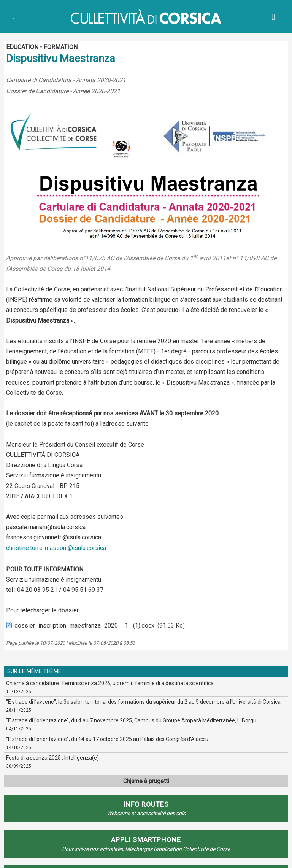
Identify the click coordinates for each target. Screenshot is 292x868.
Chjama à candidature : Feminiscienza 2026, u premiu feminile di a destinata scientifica (110, 683)
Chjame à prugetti (146, 781)
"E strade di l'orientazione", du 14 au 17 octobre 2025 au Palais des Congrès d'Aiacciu (107, 739)
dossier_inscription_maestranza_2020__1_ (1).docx (84, 626)
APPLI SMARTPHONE (146, 840)
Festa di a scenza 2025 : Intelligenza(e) (52, 758)
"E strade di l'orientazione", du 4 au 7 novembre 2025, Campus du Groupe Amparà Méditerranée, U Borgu (131, 720)
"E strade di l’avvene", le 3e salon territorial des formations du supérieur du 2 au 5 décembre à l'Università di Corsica (143, 702)
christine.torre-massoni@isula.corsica (56, 548)
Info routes (146, 804)
